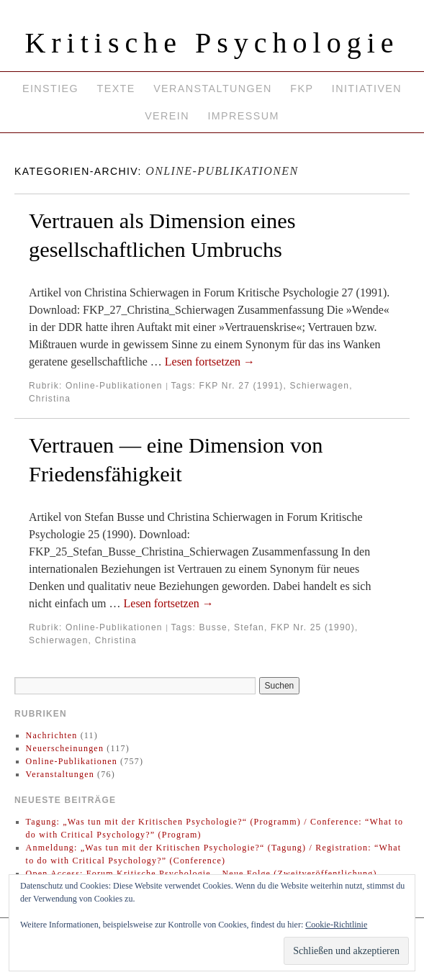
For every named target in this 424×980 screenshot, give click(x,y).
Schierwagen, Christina (83, 640)
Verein (167, 116)
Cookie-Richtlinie (336, 925)
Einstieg (50, 89)
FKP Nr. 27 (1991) (242, 386)
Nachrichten (52, 735)
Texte (116, 89)
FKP (302, 89)
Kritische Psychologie (212, 43)
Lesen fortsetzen (210, 362)
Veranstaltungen (213, 89)
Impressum (243, 116)
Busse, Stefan (232, 627)
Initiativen (367, 89)
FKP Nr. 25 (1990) (313, 627)
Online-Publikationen (114, 386)
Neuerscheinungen (65, 748)
